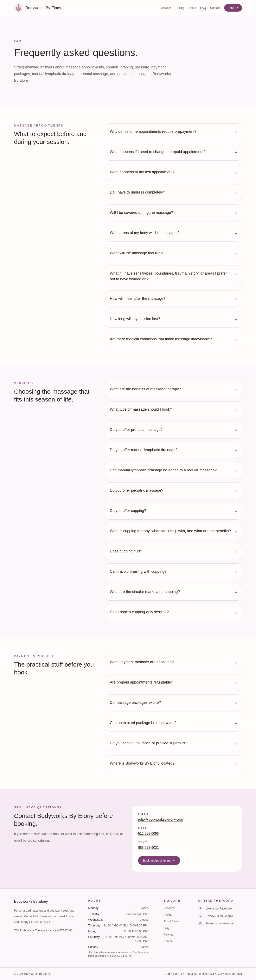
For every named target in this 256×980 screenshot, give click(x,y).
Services (166, 8)
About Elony (171, 921)
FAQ (203, 8)
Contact (215, 8)
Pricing (180, 8)
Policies (168, 935)
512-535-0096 (148, 834)
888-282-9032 (148, 848)
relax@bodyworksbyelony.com (160, 819)
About (192, 8)
